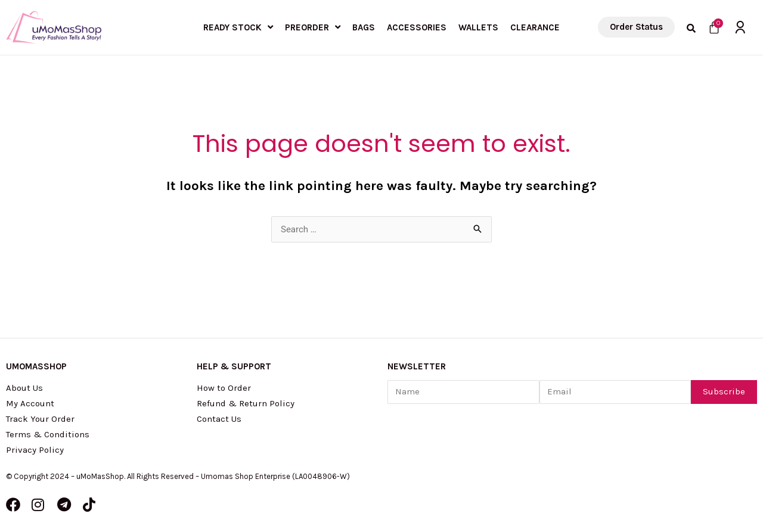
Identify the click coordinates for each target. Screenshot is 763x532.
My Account (30, 403)
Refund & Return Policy (246, 403)
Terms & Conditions (48, 434)
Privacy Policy (35, 450)
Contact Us (219, 419)
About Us (24, 388)
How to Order (224, 388)
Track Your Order (40, 419)
